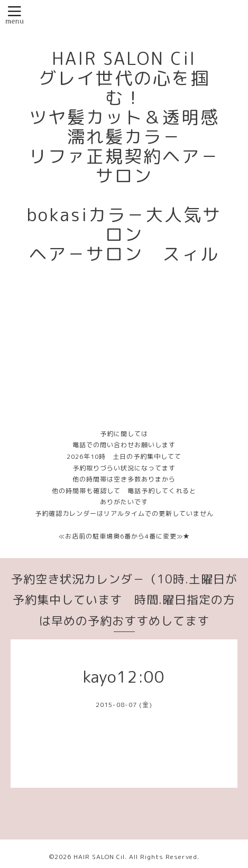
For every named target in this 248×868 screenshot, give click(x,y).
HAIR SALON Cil (99, 857)
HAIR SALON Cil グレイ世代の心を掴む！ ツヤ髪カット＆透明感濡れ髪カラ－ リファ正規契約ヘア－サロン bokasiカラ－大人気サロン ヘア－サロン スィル (124, 156)
